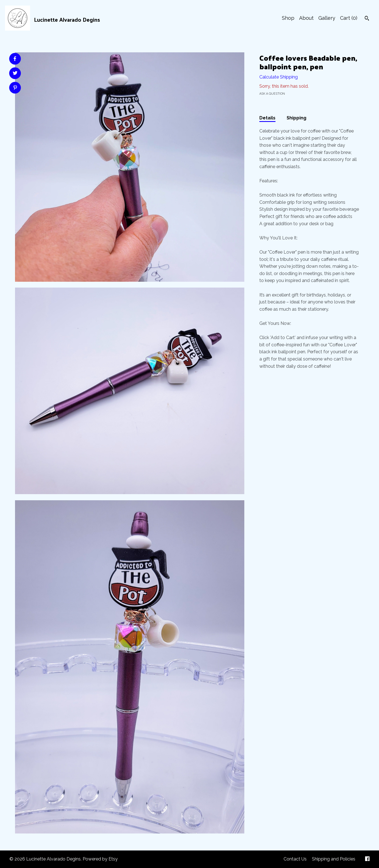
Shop (288, 18)
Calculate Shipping (279, 77)
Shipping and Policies (334, 859)
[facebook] (367, 859)
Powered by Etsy (100, 859)
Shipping (296, 118)
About (306, 18)
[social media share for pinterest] (15, 88)
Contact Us (295, 859)
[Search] (367, 19)
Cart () (349, 18)
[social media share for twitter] (15, 74)
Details (267, 118)
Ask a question (272, 94)
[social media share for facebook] (15, 59)
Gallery (327, 18)
